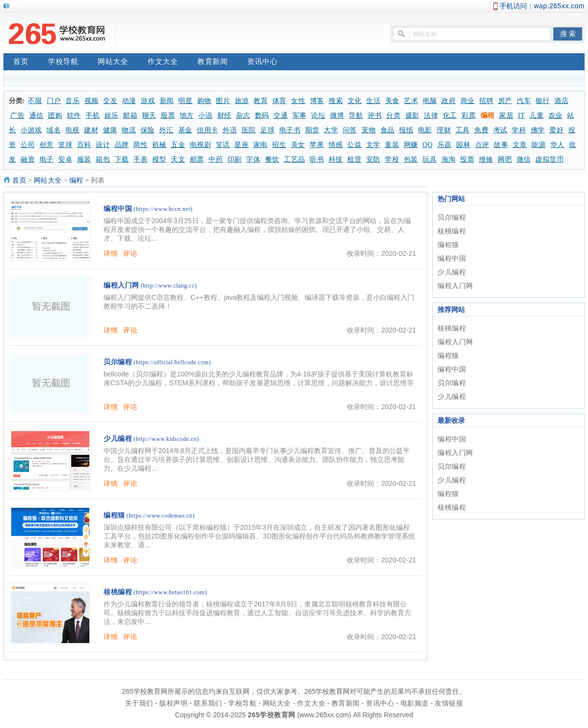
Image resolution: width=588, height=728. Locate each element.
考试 (500, 130)
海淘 (449, 159)
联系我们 (208, 703)
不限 (35, 101)
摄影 (412, 115)
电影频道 (415, 703)
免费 (481, 130)
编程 (488, 115)
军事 (300, 115)
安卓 (65, 159)
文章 (520, 145)
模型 (159, 159)
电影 (425, 130)
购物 (204, 101)
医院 (249, 130)
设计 (103, 145)
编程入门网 (121, 285)
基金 (185, 130)
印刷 (235, 159)
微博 (337, 115)
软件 (74, 115)
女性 (298, 101)
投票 (467, 159)
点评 (482, 145)
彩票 (469, 115)
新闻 (167, 101)
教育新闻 (217, 62)
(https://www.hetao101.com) (170, 592)
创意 (47, 145)
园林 (463, 145)
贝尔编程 (118, 362)
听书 (317, 159)
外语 (230, 130)
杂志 (243, 115)
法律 (431, 115)
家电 (261, 145)
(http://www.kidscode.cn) (167, 439)
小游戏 (31, 130)
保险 (148, 130)
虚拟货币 (549, 159)
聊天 (149, 115)
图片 (223, 101)
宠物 (368, 130)
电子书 (290, 130)
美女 (298, 145)
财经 (224, 115)
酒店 (561, 101)
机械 (159, 145)
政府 (449, 101)
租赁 (354, 159)
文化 (355, 101)
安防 (373, 159)
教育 (261, 101)
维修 (486, 159)
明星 (185, 101)
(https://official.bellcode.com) (173, 362)
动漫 (129, 101)
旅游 (242, 101)
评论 (130, 253)
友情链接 (449, 703)
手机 (93, 115)
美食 (392, 101)
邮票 (197, 159)
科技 (336, 159)
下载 (122, 159)
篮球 (65, 145)
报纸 (406, 130)
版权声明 (173, 703)
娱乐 (112, 115)
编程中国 (118, 209)
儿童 (536, 115)
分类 (393, 115)
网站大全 (118, 62)
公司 (28, 145)
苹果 (317, 145)
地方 (187, 115)
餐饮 (272, 159)
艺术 (411, 101)
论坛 (318, 115)
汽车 (524, 101)
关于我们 (139, 703)
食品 (388, 130)
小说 (205, 115)
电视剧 (201, 145)
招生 (279, 145)
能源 (538, 145)
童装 (392, 145)
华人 (557, 145)
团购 (55, 115)
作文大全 (168, 62)
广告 (17, 115)
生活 (373, 101)
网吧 (505, 159)
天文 (178, 159)
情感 (336, 145)
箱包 (103, 159)
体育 (280, 101)
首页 (26, 62)
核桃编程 (118, 592)
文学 (373, 145)
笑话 (223, 145)
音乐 (73, 101)
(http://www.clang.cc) (169, 286)
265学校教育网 (271, 715)
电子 (47, 159)
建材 (91, 130)
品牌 (122, 145)
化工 (450, 115)
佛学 (538, 130)
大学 (331, 130)
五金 (178, 145)
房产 (505, 101)
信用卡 (208, 130)
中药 (216, 159)
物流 (129, 130)
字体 (253, 159)
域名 (53, 130)
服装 (84, 159)
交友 (110, 101)
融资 (28, 159)
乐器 (445, 145)
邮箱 (130, 115)
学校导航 (68, 62)
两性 (140, 145)
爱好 (556, 130)
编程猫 (114, 515)
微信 (524, 159)
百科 (84, 145)
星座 (241, 145)
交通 (281, 115)
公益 (354, 145)
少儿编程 (118, 439)
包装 (411, 159)
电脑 (430, 101)
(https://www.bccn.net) (163, 209)
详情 (111, 253)
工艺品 (294, 159)
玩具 (430, 159)
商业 (468, 101)
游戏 (148, 101)
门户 (54, 101)
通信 (36, 115)
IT (522, 115)
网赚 (411, 145)
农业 (556, 115)
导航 (356, 115)
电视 (73, 130)
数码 (262, 115)
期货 (312, 130)
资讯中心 (267, 62)
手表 (140, 159)
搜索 (336, 101)
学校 (392, 159)
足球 (267, 130)
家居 (506, 115)
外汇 (166, 130)
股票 (168, 115)
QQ (428, 145)
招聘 (486, 101)
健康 (110, 130)
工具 (463, 130)
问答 (350, 130)
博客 (317, 101)
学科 (519, 130)
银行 (543, 101)
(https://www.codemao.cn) (160, 516)
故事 (501, 145)
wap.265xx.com (559, 6)
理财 (444, 130)
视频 (92, 101)
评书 (375, 115)
